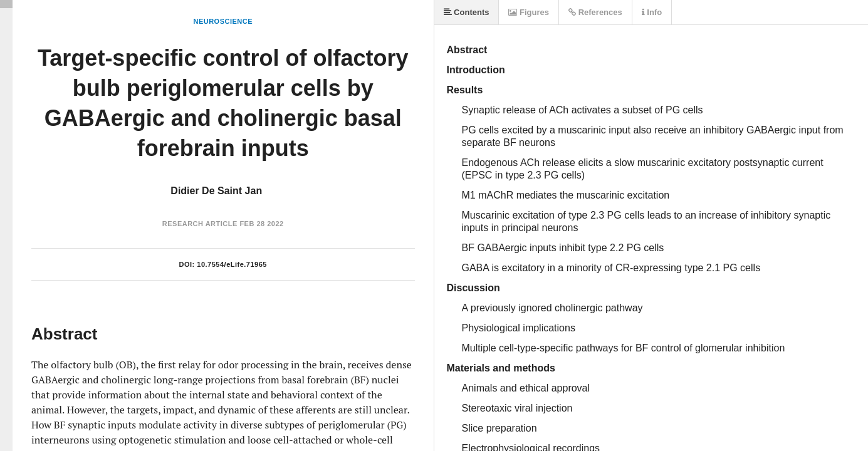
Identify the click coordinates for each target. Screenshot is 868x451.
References (595, 12)
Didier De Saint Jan (216, 191)
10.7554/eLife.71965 (232, 264)
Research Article (200, 224)
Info (652, 12)
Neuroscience (223, 21)
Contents (467, 12)
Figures (529, 12)
